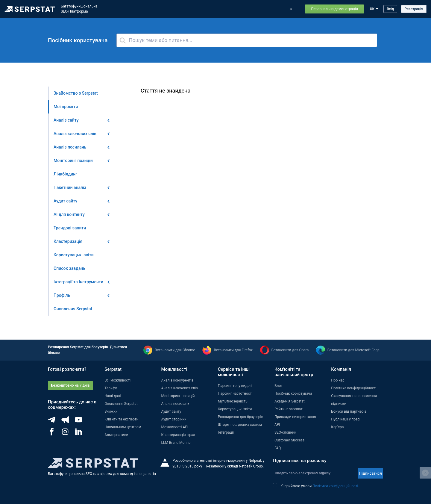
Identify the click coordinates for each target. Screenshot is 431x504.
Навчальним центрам (123, 427)
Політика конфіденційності (354, 388)
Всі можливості (117, 380)
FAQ (278, 448)
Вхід (390, 9)
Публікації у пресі (346, 419)
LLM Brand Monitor (176, 443)
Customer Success (289, 440)
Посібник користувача (293, 393)
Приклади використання (263, 9)
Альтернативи (116, 435)
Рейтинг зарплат (289, 409)
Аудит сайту (171, 411)
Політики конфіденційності (335, 486)
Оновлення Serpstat (187, 9)
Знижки (111, 411)
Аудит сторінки (174, 419)
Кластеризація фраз (178, 435)
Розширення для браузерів (241, 417)
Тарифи (230, 9)
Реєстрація (414, 9)
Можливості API (175, 427)
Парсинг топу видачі (235, 386)
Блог (213, 9)
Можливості (131, 9)
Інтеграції (226, 432)
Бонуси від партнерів (349, 411)
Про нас (338, 380)
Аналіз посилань (175, 404)
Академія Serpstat (290, 401)
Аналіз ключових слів (179, 388)
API (277, 425)
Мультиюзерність (233, 401)
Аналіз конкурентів (177, 380)
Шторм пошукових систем (240, 425)
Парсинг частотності (235, 393)
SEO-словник (285, 432)
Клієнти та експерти (121, 419)
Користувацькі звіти (235, 409)
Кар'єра (337, 427)
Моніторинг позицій (178, 396)
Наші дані (113, 396)
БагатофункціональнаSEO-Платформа (79, 9)
